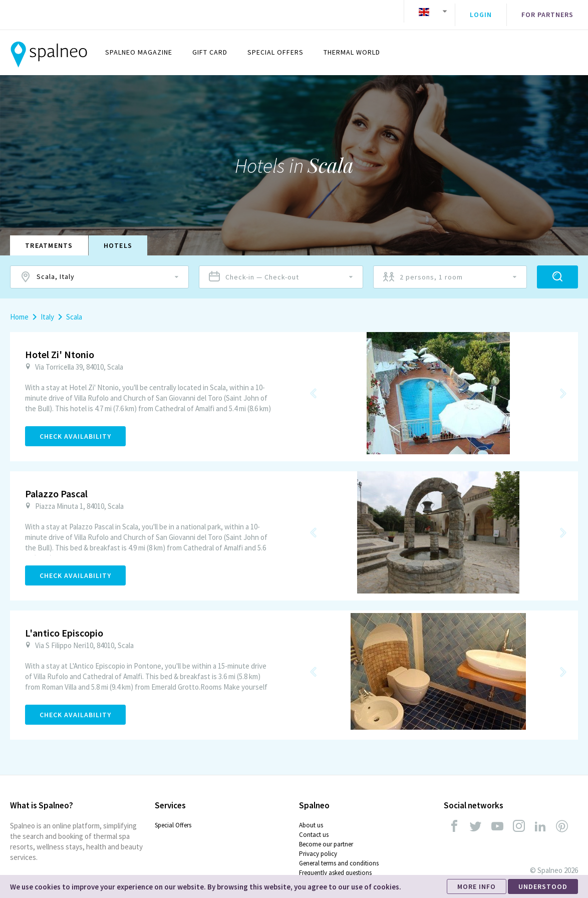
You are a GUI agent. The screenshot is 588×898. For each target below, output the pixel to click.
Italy (47, 310)
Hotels (118, 238)
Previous (314, 386)
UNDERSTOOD (543, 886)
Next (563, 386)
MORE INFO (477, 886)
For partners (547, 12)
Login (481, 12)
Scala (74, 310)
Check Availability (75, 429)
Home (19, 310)
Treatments (49, 238)
